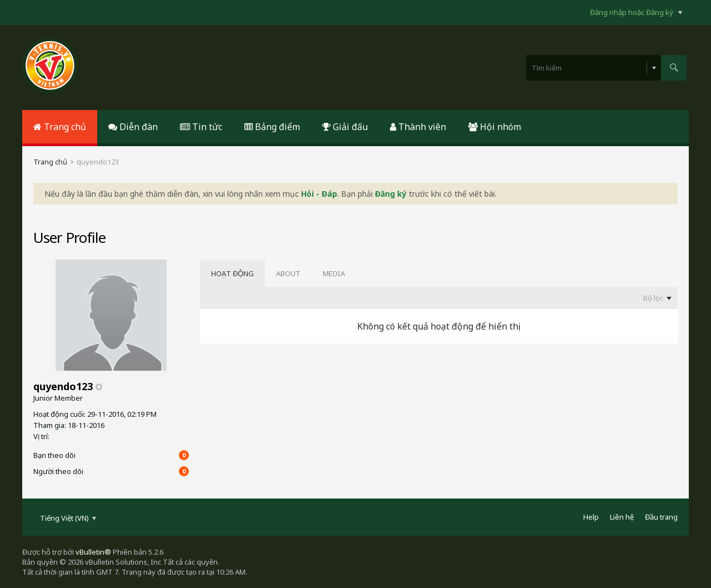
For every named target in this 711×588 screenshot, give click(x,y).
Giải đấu (345, 127)
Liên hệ (622, 517)
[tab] (232, 273)
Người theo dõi (58, 471)
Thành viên (418, 127)
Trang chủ (60, 127)
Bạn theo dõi (54, 455)
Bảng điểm (272, 127)
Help (591, 517)
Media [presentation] (334, 273)
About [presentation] (288, 273)
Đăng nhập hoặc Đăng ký (636, 12)
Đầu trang (661, 517)
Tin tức (201, 127)
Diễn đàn (133, 127)
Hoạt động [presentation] (232, 273)
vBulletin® (93, 552)
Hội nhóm (495, 127)
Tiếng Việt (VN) (68, 518)
